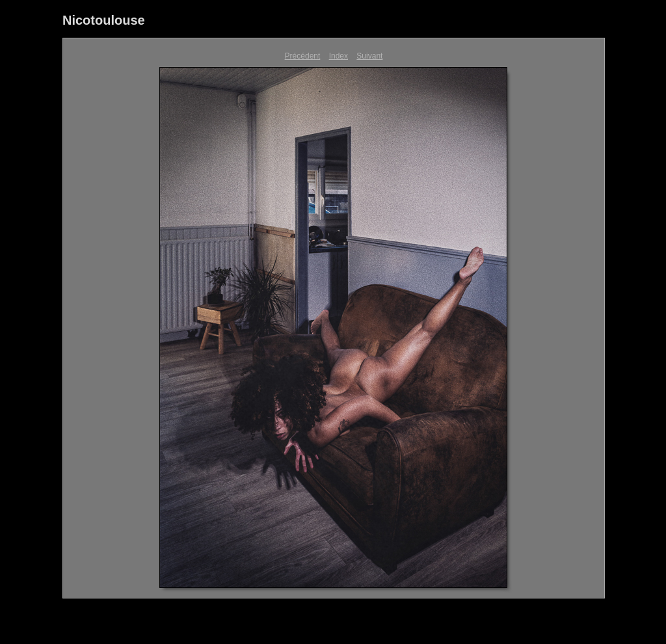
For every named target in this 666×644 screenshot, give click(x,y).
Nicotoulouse (104, 20)
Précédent (303, 56)
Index (339, 56)
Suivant (369, 56)
